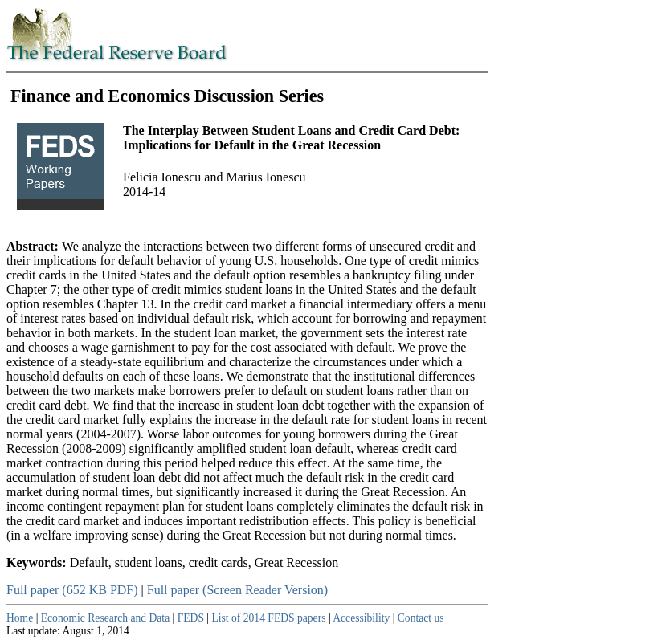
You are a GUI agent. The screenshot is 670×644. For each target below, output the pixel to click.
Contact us (421, 618)
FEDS (191, 618)
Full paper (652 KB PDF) (72, 590)
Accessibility (361, 618)
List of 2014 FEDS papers (269, 618)
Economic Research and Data (105, 618)
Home (20, 618)
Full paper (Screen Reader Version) (237, 590)
